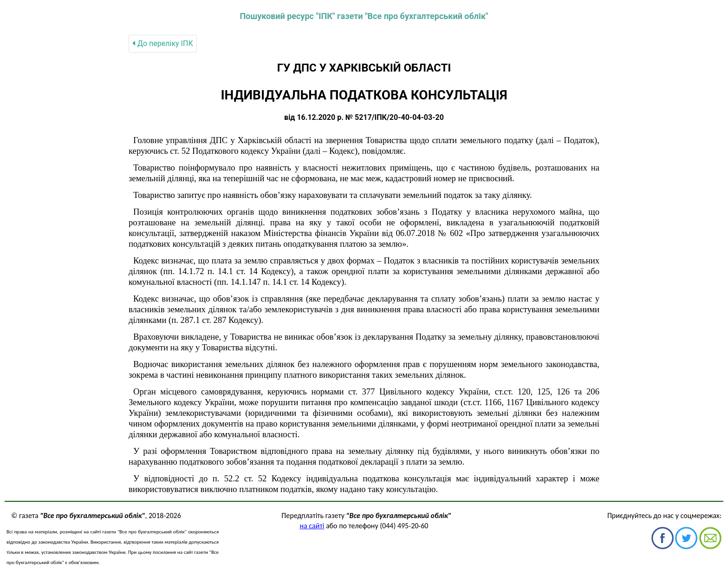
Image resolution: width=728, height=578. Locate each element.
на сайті (312, 526)
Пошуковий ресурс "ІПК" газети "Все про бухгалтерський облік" (364, 16)
